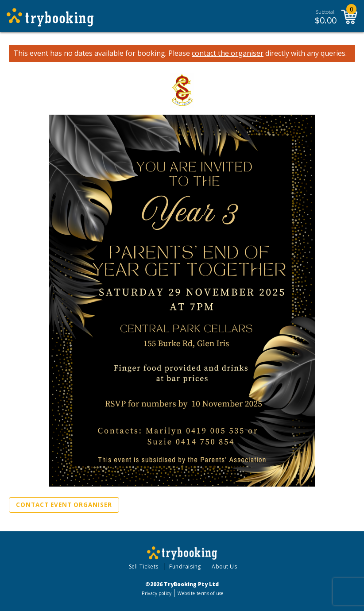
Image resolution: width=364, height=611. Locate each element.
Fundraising (185, 567)
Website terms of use (200, 593)
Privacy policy (157, 593)
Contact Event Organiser (64, 505)
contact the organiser (228, 53)
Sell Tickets (144, 567)
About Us (224, 567)
